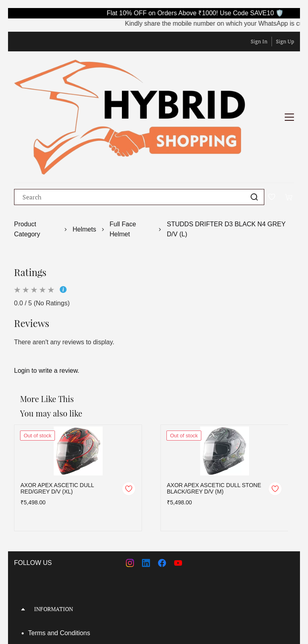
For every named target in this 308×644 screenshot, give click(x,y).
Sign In (259, 41)
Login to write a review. (47, 283)
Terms (38, 545)
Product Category (27, 142)
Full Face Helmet (123, 142)
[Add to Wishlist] (129, 402)
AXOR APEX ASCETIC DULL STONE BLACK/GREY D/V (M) (214, 401)
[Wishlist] (275, 110)
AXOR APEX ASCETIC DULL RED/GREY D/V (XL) (57, 401)
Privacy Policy (48, 574)
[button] (154, 522)
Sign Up (285, 41)
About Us (41, 560)
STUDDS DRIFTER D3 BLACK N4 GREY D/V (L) (226, 142)
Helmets (84, 142)
